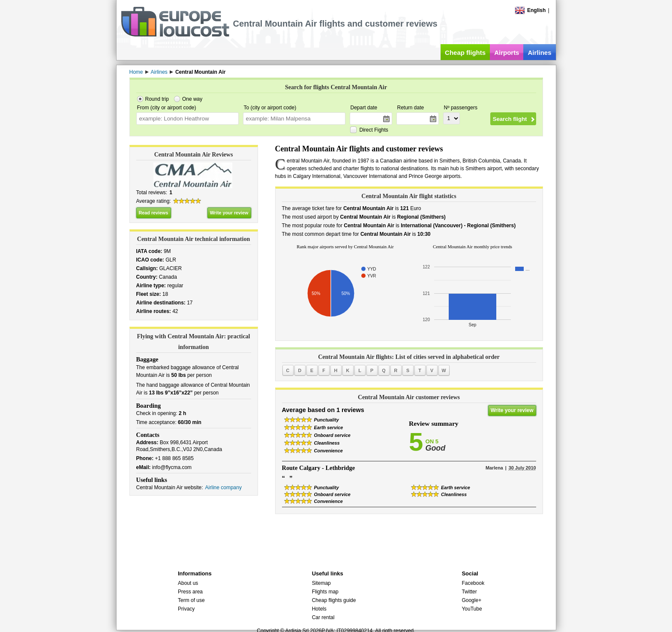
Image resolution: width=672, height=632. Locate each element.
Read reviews (154, 213)
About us (188, 583)
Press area (190, 592)
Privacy (186, 609)
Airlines (539, 53)
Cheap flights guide (334, 600)
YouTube (472, 609)
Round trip (157, 99)
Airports (507, 53)
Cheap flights (465, 53)
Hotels (319, 609)
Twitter (469, 592)
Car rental (323, 617)
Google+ (471, 600)
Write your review (229, 213)
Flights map (325, 592)
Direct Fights (374, 130)
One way (192, 99)
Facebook (473, 583)
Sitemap (321, 583)
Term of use (191, 600)
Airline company (223, 488)
